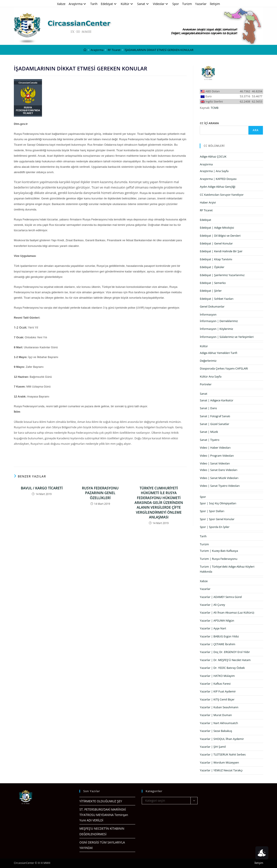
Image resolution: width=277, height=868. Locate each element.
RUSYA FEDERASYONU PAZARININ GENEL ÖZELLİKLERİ (100, 493)
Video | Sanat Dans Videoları (218, 470)
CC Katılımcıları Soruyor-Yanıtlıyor (222, 195)
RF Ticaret (206, 210)
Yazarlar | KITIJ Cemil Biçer (217, 699)
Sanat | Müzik (209, 432)
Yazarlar (201, 4)
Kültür (127, 4)
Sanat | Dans (208, 408)
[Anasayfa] (85, 50)
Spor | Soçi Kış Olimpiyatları (218, 503)
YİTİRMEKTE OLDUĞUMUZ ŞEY (101, 801)
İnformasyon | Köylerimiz (216, 329)
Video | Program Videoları (217, 456)
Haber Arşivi (208, 202)
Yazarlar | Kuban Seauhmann (219, 707)
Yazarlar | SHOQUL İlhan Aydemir (222, 739)
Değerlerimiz (208, 361)
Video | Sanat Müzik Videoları (219, 478)
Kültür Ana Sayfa (211, 376)
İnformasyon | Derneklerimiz (219, 321)
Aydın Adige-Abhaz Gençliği (217, 187)
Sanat (143, 4)
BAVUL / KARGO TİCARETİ (42, 488)
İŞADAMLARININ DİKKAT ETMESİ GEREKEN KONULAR (159, 50)
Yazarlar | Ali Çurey (212, 605)
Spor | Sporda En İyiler (215, 527)
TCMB (215, 108)
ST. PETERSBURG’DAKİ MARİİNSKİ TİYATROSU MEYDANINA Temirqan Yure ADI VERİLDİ (104, 815)
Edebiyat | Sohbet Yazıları (217, 299)
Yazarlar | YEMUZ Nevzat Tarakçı (221, 770)
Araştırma (78, 4)
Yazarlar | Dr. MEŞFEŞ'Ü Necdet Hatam (225, 660)
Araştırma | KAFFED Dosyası (218, 179)
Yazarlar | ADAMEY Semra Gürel (221, 597)
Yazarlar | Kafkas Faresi (215, 684)
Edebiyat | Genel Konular (216, 243)
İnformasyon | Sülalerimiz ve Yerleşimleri (227, 337)
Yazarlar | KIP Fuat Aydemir (218, 691)
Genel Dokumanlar (212, 306)
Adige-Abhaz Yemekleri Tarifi (218, 353)
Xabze (61, 4)
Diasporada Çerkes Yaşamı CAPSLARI (224, 368)
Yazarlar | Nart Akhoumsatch (219, 723)
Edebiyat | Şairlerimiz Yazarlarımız (222, 275)
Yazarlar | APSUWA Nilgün (217, 620)
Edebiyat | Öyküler (212, 267)
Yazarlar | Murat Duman (216, 715)
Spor (176, 4)
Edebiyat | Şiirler (211, 291)
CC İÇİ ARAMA (209, 123)
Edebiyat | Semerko (213, 283)
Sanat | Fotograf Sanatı (215, 416)
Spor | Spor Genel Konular (217, 519)
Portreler (206, 384)
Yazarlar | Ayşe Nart (213, 628)
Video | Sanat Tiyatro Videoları (220, 486)
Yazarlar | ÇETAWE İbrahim (217, 644)
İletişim (215, 4)
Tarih (94, 4)
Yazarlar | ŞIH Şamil (213, 747)
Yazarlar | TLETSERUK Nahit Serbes (223, 754)
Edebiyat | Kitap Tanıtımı (216, 259)
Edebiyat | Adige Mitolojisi (217, 228)
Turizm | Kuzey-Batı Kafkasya (219, 551)
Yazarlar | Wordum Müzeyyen (219, 762)
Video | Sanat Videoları (215, 463)
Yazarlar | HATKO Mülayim (217, 676)
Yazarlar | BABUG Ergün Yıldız (219, 636)
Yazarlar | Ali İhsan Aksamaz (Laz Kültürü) (227, 612)
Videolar (161, 4)
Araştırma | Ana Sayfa (214, 171)
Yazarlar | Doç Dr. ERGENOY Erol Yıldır (225, 652)
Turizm (187, 4)
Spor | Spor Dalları (212, 511)
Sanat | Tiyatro (209, 440)
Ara (256, 130)
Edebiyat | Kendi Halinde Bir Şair (221, 251)
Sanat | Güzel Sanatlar (214, 424)
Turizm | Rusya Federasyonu (218, 559)
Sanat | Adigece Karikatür (217, 400)
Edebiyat (109, 4)
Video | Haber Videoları (215, 448)
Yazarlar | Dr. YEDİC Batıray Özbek (222, 668)
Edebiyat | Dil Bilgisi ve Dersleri (220, 236)
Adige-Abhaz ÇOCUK (213, 156)
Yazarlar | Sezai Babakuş (216, 731)
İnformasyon (208, 314)
